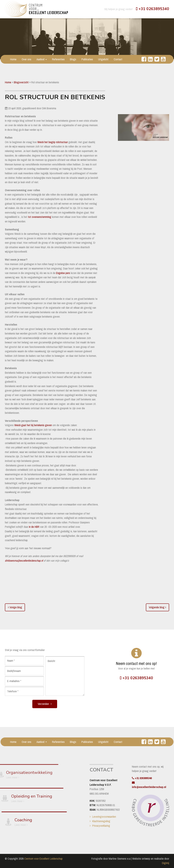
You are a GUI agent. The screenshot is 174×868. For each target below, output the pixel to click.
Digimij (166, 863)
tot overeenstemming (39, 217)
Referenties (58, 59)
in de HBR (34, 527)
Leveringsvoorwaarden (104, 817)
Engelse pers (63, 273)
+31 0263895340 (153, 9)
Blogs (73, 59)
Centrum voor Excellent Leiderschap (43, 859)
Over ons (26, 59)
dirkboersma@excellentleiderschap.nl (24, 561)
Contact (118, 59)
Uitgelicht (103, 59)
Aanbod (42, 59)
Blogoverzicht (21, 82)
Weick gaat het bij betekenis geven (33, 425)
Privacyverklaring (101, 826)
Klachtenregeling (101, 821)
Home (13, 59)
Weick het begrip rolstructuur (52, 142)
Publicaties (87, 59)
